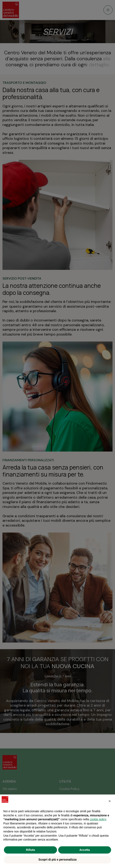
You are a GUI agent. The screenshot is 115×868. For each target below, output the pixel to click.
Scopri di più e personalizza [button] (57, 860)
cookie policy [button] (98, 819)
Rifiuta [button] (30, 850)
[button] (110, 801)
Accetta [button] (85, 850)
